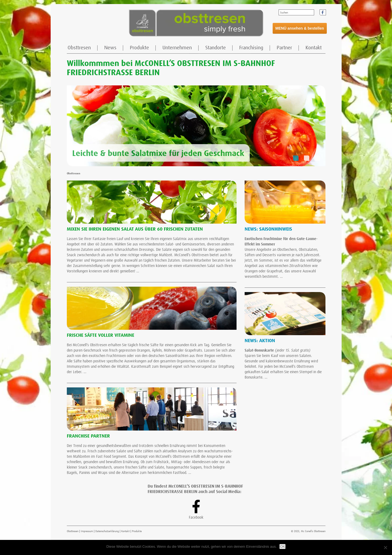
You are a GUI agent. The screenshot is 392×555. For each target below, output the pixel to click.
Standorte (216, 48)
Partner (284, 48)
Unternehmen (177, 48)
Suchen (284, 13)
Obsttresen (79, 48)
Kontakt (314, 48)
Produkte (139, 48)
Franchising (251, 48)
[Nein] (385, 547)
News (110, 48)
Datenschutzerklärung (107, 531)
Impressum (87, 531)
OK (282, 547)
